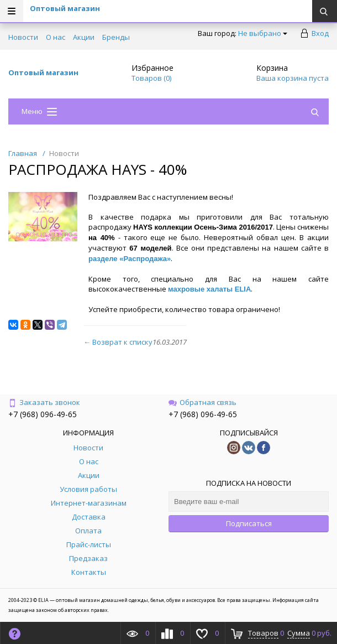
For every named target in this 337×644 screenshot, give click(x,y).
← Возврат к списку (118, 342)
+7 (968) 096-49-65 (43, 414)
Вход (320, 33)
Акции (84, 37)
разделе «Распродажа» (130, 259)
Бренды (116, 37)
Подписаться (249, 523)
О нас (56, 37)
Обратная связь (202, 402)
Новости (23, 37)
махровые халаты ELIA (209, 289)
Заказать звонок (44, 402)
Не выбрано (263, 33)
